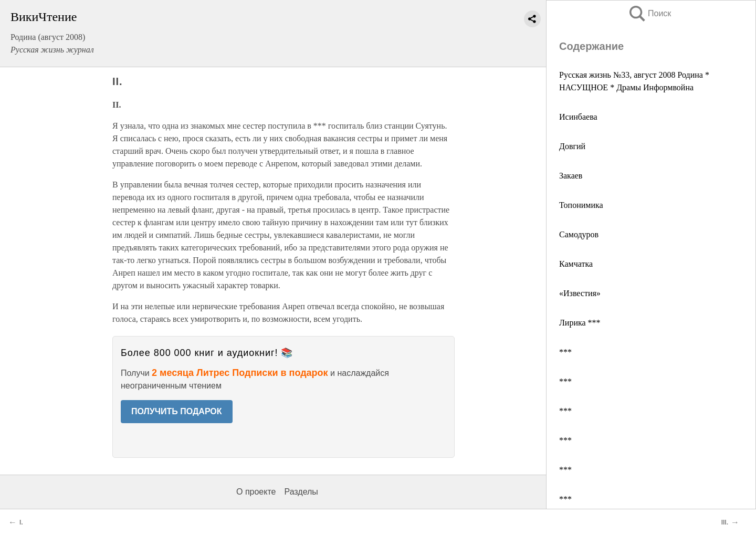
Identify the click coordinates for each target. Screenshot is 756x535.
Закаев (571, 176)
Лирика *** (580, 323)
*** (565, 352)
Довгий (572, 146)
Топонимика (581, 205)
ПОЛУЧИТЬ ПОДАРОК (177, 411)
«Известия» (580, 293)
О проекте (256, 492)
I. (21, 522)
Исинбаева (578, 117)
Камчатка (576, 264)
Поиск (649, 13)
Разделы (301, 492)
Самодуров (579, 234)
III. (725, 522)
